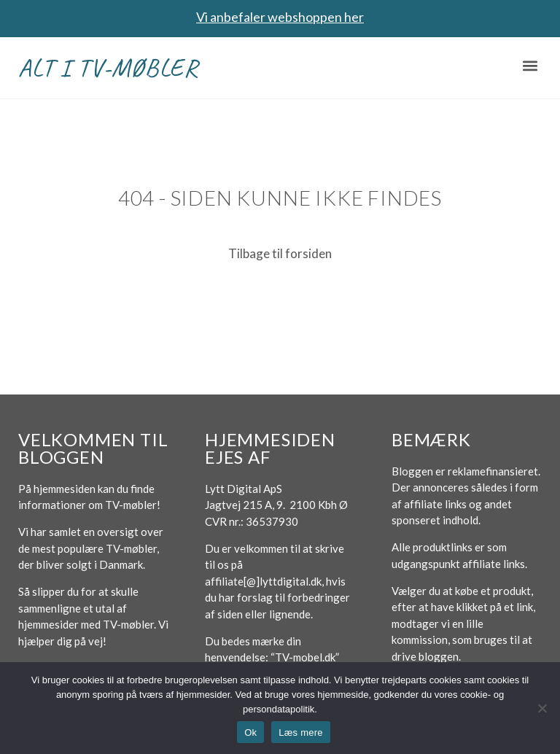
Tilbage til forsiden (280, 253)
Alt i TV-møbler (108, 67)
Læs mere (301, 732)
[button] (530, 66)
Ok (250, 732)
